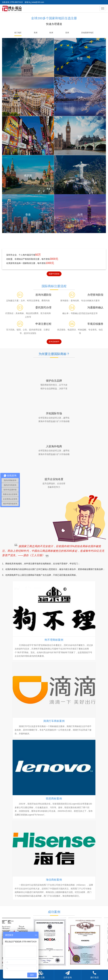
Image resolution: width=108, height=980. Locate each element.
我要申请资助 (54, 274)
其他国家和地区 (87, 33)
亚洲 (67, 33)
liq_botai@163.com (36, 2)
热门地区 (18, 33)
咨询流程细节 (54, 342)
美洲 (36, 33)
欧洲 (51, 33)
